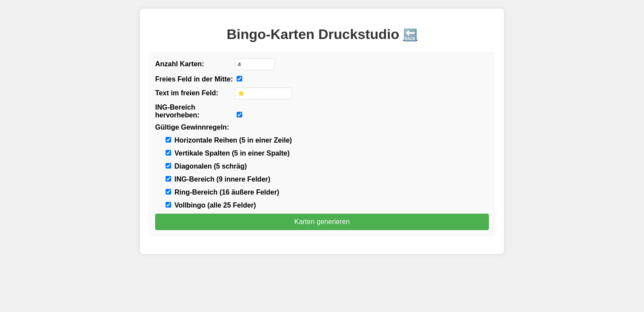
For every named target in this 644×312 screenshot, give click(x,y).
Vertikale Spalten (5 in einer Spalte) (228, 153)
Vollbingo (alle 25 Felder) (211, 205)
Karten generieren (322, 222)
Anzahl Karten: (180, 64)
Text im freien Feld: (187, 93)
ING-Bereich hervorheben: (177, 111)
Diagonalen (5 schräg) (206, 166)
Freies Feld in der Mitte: (194, 79)
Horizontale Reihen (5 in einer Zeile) (229, 140)
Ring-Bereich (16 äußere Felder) (222, 192)
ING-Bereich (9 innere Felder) (218, 179)
